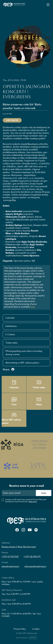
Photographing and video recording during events (24, 353)
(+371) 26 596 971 (32, 557)
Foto (14, 401)
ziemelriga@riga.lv (10, 566)
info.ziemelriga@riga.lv (35, 566)
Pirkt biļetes (12, 120)
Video (39, 401)
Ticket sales (12, 343)
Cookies (36, 629)
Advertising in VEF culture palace (22, 363)
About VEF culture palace (11, 418)
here (33, 307)
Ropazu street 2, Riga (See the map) (19, 547)
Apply (44, 493)
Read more (33, 502)
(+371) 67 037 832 (10, 557)
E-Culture (10, 335)
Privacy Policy (20, 629)
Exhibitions (11, 326)
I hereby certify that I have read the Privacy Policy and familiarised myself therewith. (26, 500)
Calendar (10, 318)
